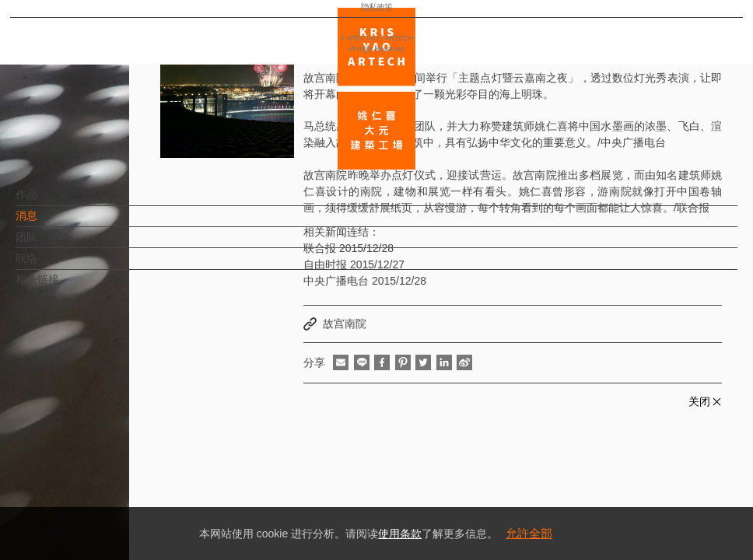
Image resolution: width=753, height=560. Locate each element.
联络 (52, 266)
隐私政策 (80, 502)
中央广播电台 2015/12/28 (365, 281)
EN (106, 457)
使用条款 (400, 534)
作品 (52, 202)
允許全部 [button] (529, 533)
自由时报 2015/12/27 (354, 264)
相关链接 (63, 287)
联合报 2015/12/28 (348, 248)
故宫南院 (345, 324)
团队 (52, 245)
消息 (52, 223)
